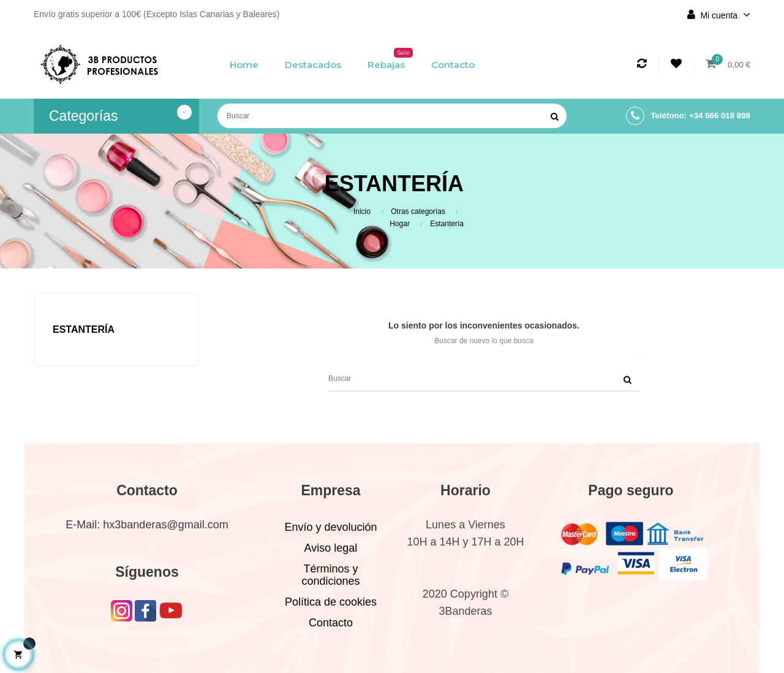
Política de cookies (331, 602)
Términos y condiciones (330, 575)
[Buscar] (392, 116)
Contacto (331, 623)
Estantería (84, 329)
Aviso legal (331, 548)
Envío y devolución (330, 527)
